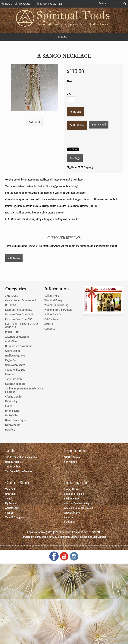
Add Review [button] (14, 258)
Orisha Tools (11, 341)
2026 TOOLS (12, 296)
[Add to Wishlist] (77, 125)
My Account (24, 4)
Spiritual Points (52, 296)
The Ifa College (13, 467)
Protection (10, 374)
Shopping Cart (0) (49, 4)
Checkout (10, 494)
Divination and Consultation (19, 346)
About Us (49, 324)
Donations (10, 430)
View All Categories (15, 517)
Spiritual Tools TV (53, 314)
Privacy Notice (71, 489)
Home (7, 4)
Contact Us (50, 329)
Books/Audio (11, 415)
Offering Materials (14, 397)
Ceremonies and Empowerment (20, 300)
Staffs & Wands (13, 425)
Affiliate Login (12, 508)
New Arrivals (70, 462)
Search (9, 499)
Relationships (12, 401)
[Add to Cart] (75, 112)
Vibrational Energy (53, 300)
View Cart (10, 489)
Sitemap (9, 513)
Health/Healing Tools (15, 356)
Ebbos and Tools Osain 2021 (19, 314)
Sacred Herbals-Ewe (15, 370)
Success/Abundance (15, 384)
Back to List (34, 122)
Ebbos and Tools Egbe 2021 (19, 310)
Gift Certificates (52, 319)
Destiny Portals (13, 462)
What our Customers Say (56, 305)
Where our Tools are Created (58, 310)
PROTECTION (12, 332)
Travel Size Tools (13, 379)
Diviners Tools (12, 411)
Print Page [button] (75, 158)
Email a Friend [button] (99, 125)
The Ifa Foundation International (21, 457)
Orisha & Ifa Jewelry (15, 365)
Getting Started (13, 351)
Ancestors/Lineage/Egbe (17, 337)
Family (8, 406)
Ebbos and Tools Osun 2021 (19, 319)
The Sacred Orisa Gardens (19, 471)
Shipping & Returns (74, 494)
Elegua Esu (11, 360)
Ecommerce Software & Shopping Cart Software (82, 537)
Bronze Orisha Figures (16, 420)
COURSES (11, 305)
